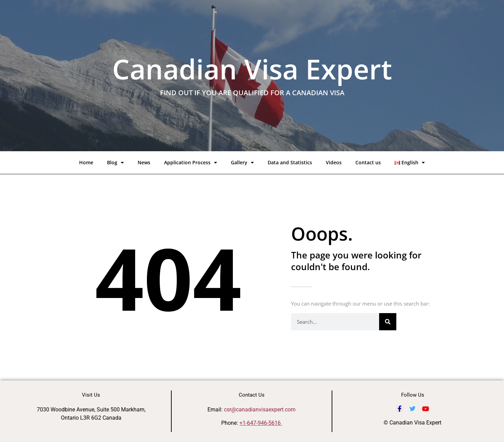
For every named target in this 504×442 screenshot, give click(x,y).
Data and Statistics (290, 162)
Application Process (191, 163)
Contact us (368, 162)
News (144, 162)
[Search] (388, 322)
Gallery (242, 163)
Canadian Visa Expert (252, 69)
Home (86, 162)
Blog (115, 163)
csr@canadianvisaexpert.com (260, 410)
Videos (334, 162)
